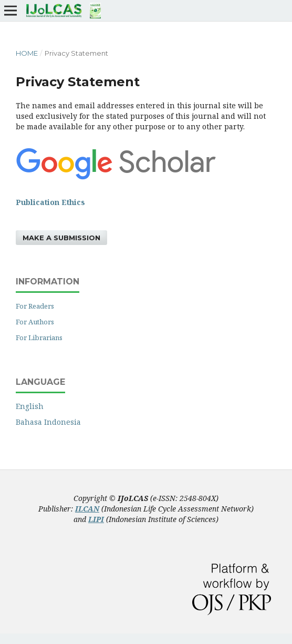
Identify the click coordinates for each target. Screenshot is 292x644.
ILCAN (87, 509)
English (30, 406)
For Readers (35, 306)
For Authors (35, 322)
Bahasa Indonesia (48, 422)
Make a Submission (61, 238)
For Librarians (39, 338)
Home (27, 53)
